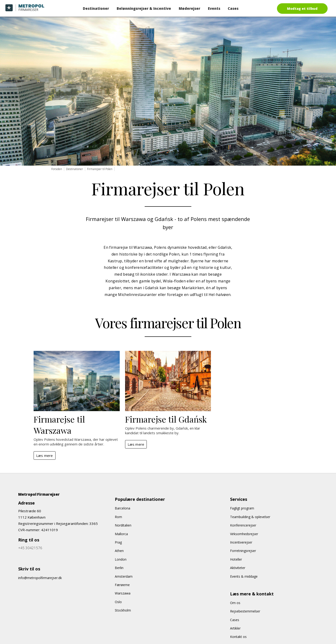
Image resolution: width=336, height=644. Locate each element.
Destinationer (96, 8)
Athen (119, 551)
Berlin (119, 568)
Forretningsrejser (243, 551)
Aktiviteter (238, 568)
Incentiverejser (241, 542)
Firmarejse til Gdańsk (166, 419)
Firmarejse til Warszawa (59, 425)
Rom (118, 517)
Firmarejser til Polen (100, 169)
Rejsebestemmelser (245, 611)
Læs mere (45, 455)
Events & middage (244, 576)
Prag (118, 542)
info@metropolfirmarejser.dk (40, 578)
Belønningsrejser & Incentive (144, 8)
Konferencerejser (243, 525)
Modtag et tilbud (302, 9)
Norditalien (123, 525)
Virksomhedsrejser (244, 534)
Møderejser (189, 8)
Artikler (235, 628)
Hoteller (236, 559)
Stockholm (123, 610)
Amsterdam (124, 576)
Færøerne (122, 585)
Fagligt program (242, 508)
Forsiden (57, 169)
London (121, 559)
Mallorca (121, 534)
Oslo (118, 602)
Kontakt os (238, 637)
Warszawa (123, 593)
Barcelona (122, 508)
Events (214, 8)
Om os (235, 603)
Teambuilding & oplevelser (250, 517)
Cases (233, 8)
